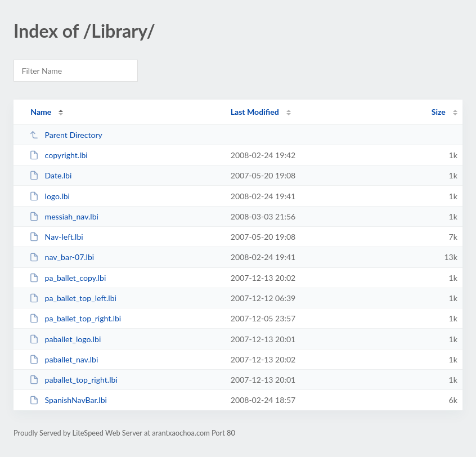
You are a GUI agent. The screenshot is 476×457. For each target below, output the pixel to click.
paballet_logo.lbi (65, 339)
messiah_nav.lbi (64, 216)
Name (41, 112)
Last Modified (255, 112)
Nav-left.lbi (56, 237)
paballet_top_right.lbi (73, 380)
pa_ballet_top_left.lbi (73, 298)
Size (439, 112)
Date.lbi (50, 175)
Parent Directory (66, 135)
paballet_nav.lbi (64, 359)
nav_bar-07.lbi (62, 257)
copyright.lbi (59, 155)
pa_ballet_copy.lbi (68, 278)
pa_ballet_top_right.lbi (75, 318)
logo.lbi (50, 196)
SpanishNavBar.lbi (68, 400)
